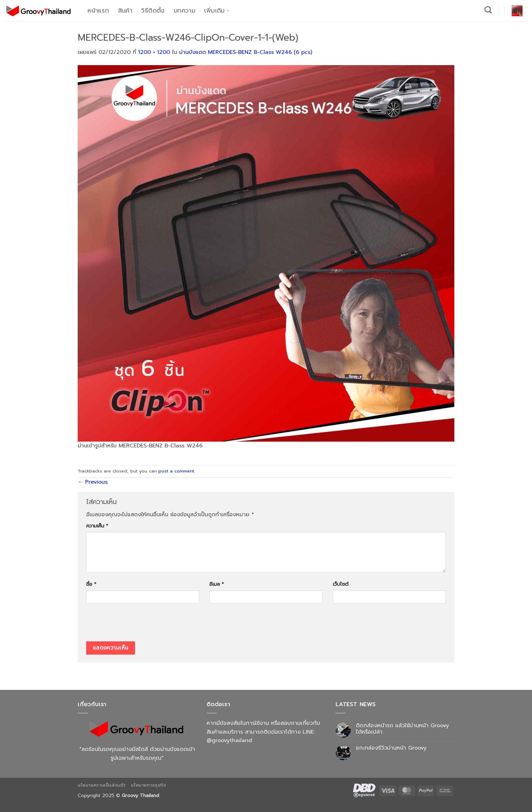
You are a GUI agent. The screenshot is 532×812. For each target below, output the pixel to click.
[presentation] (138, 625)
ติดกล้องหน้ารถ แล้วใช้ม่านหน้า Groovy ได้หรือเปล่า (402, 729)
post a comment (176, 471)
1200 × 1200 (154, 52)
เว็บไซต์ (341, 584)
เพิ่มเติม (217, 11)
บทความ (185, 11)
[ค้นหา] (488, 10)
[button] (517, 11)
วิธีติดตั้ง (153, 11)
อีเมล (217, 584)
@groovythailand (229, 740)
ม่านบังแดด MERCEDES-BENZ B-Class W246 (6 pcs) (246, 52)
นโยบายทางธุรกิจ (148, 785)
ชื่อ (91, 584)
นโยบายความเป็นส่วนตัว (102, 785)
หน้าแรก (98, 11)
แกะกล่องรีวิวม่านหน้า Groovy (391, 748)
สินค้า (125, 11)
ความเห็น (97, 526)
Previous (93, 482)
